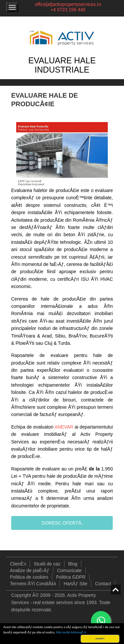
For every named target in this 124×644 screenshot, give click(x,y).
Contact (103, 584)
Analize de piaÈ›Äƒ (30, 570)
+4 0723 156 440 (68, 10)
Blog (73, 564)
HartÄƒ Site (76, 584)
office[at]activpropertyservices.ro (68, 4)
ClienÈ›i (18, 564)
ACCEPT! (100, 639)
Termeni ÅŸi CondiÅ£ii (33, 584)
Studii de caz (47, 564)
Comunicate (69, 570)
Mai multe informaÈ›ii (71, 632)
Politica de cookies (29, 577)
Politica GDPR (71, 577)
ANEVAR (64, 427)
